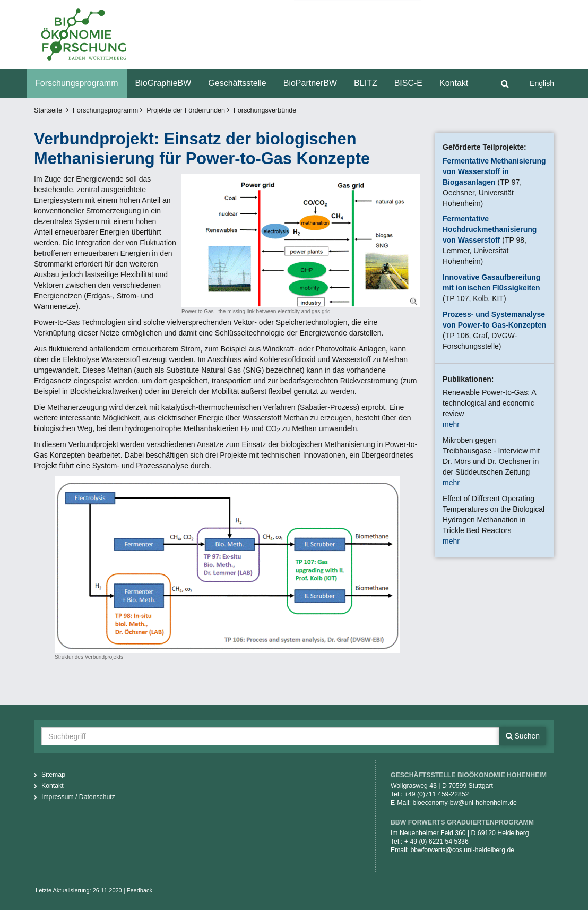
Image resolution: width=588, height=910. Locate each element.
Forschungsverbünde (265, 110)
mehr (451, 424)
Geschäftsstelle (237, 83)
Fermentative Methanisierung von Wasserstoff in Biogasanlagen (494, 171)
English (542, 83)
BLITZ (366, 83)
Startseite (48, 110)
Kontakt (454, 83)
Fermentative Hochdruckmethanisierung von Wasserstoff (490, 229)
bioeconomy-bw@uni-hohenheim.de (465, 803)
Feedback (140, 890)
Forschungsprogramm (77, 83)
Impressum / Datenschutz (78, 797)
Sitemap (53, 775)
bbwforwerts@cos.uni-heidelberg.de (462, 850)
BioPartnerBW (310, 83)
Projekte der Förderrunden (186, 110)
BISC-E (408, 83)
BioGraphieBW (163, 83)
